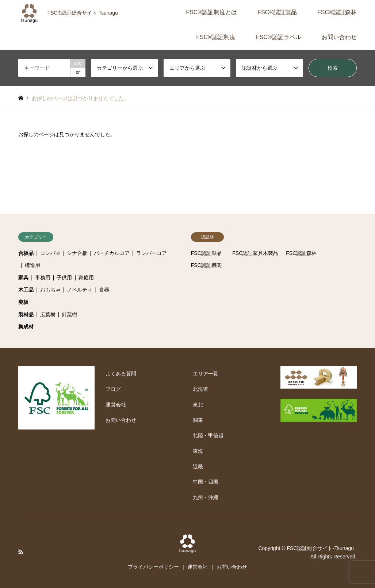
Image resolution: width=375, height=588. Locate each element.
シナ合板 (77, 253)
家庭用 (86, 278)
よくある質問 (121, 374)
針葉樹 (69, 314)
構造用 (32, 265)
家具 (23, 278)
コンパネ (50, 253)
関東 (198, 420)
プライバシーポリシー (153, 567)
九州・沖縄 (206, 497)
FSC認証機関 (206, 265)
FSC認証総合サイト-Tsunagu (321, 548)
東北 (198, 405)
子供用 (64, 278)
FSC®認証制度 (216, 37)
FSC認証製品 (206, 253)
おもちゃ (50, 290)
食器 (104, 290)
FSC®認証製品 (277, 12)
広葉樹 (48, 314)
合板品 (26, 253)
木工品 (26, 290)
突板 (23, 302)
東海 (198, 451)
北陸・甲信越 (208, 435)
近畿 (198, 466)
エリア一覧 (206, 374)
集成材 (26, 327)
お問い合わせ (339, 37)
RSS (21, 552)
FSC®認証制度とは (211, 12)
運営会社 (116, 405)
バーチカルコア (112, 253)
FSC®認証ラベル (279, 37)
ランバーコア (152, 253)
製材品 (26, 314)
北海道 (200, 389)
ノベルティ (80, 290)
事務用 (43, 278)
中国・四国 (206, 482)
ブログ (113, 389)
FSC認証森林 (301, 253)
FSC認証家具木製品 (255, 253)
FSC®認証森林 (337, 12)
